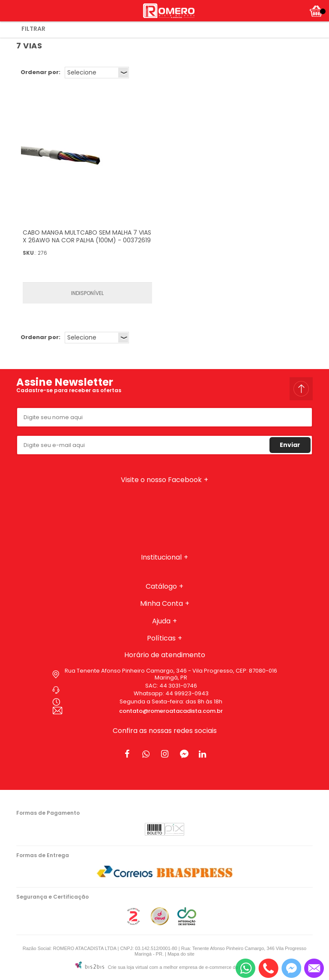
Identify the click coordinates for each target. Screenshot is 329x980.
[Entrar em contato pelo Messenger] (291, 968)
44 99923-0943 (187, 693)
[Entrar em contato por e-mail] (314, 968)
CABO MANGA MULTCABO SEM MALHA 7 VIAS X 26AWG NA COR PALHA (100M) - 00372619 (87, 236)
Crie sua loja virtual (128, 967)
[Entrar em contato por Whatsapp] (245, 968)
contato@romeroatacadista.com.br (171, 711)
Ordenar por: (40, 72)
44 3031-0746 (178, 686)
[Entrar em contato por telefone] (268, 968)
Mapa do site (181, 954)
